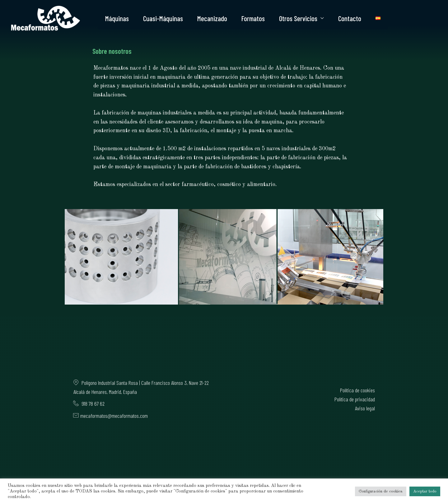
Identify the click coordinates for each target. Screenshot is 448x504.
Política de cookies (357, 390)
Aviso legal (365, 408)
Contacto (350, 18)
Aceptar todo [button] (425, 491)
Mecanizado (212, 18)
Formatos (253, 18)
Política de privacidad (355, 399)
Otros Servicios (298, 18)
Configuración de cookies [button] (381, 491)
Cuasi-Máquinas (163, 18)
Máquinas (117, 18)
